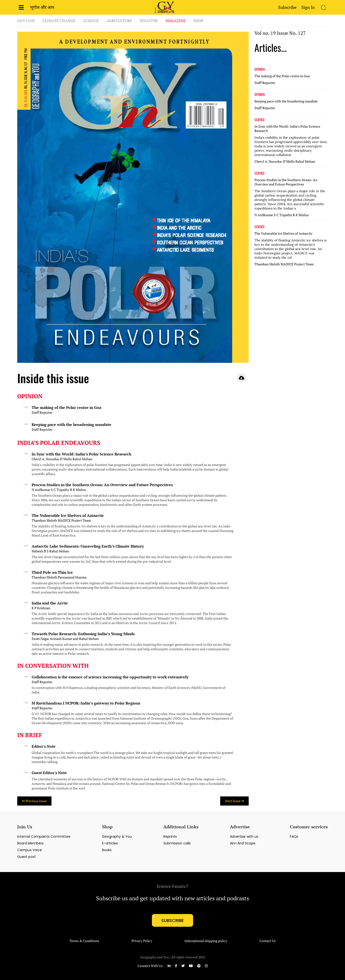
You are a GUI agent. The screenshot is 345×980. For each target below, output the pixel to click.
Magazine (175, 21)
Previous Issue (34, 801)
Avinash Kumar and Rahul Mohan (74, 639)
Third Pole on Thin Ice (52, 572)
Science (91, 21)
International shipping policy (206, 941)
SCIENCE (260, 120)
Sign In (308, 7)
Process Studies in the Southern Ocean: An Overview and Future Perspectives (102, 485)
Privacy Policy (142, 941)
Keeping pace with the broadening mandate (72, 424)
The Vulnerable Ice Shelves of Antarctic (68, 515)
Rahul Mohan (82, 459)
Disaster (149, 21)
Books (107, 850)
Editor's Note (44, 746)
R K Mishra (78, 490)
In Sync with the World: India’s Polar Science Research (81, 454)
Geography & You (117, 837)
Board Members (30, 843)
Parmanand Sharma (72, 577)
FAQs (294, 837)
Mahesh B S (40, 551)
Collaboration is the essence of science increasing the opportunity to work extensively (110, 677)
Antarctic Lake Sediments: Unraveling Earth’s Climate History (88, 546)
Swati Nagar (40, 639)
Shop (198, 21)
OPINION (260, 69)
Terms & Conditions (84, 941)
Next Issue (234, 801)
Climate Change (59, 21)
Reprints (170, 837)
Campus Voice (30, 850)
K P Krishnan (41, 608)
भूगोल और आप (42, 7)
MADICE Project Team (74, 520)
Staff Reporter (42, 412)
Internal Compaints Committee (44, 837)
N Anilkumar (41, 490)
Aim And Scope (243, 843)
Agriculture (119, 21)
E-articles (110, 843)
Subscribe (287, 7)
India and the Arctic (50, 603)
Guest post (26, 857)
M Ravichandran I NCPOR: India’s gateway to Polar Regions (86, 703)
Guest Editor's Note (49, 773)
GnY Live (26, 21)
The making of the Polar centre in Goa (66, 407)
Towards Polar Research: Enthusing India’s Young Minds (83, 634)
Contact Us (267, 941)
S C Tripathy (60, 490)
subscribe (172, 920)
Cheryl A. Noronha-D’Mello (52, 459)
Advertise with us (244, 837)
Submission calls (177, 843)
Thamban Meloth (44, 520)
